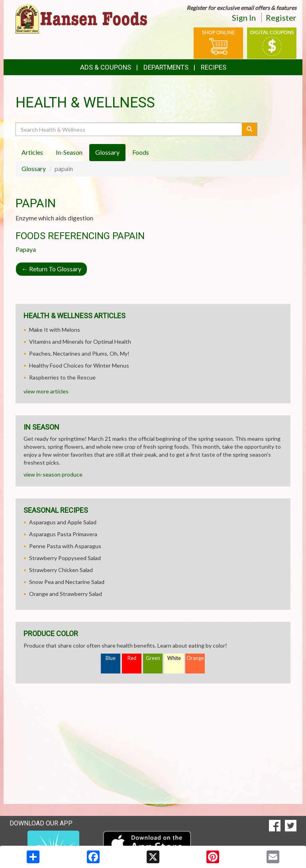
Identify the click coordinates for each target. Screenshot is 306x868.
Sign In (244, 18)
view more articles (46, 391)
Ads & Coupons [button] (106, 67)
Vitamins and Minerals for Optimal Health (80, 342)
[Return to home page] (81, 18)
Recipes (214, 67)
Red (132, 658)
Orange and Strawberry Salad (66, 594)
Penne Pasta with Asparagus (65, 546)
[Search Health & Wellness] (129, 129)
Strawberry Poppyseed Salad (65, 558)
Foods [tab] (141, 152)
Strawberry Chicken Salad (61, 570)
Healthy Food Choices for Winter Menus (79, 365)
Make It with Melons (55, 330)
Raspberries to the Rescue (62, 377)
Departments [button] (166, 67)
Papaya (26, 249)
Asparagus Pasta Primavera (63, 534)
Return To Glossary (51, 269)
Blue (111, 658)
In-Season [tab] (69, 152)
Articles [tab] (32, 152)
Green (153, 658)
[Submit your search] (250, 129)
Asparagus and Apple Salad (63, 522)
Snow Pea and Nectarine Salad (67, 582)
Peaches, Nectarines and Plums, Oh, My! (79, 353)
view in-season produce (53, 474)
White (174, 658)
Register (281, 18)
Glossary (34, 168)
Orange (195, 658)
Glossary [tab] (107, 152)
